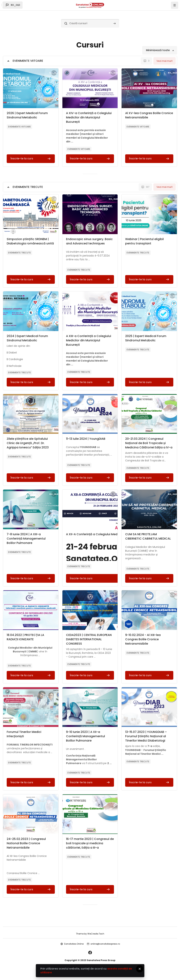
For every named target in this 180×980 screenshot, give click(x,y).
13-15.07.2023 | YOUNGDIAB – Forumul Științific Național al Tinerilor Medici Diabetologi (146, 736)
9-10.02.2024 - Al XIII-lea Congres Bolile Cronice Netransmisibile (143, 639)
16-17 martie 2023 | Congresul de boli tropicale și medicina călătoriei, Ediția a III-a (90, 843)
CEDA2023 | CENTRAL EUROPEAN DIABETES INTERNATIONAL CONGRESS (89, 639)
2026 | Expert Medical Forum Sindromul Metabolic (27, 115)
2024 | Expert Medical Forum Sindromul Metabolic (27, 338)
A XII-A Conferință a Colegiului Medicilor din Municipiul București (113, 534)
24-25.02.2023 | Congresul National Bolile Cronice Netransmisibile (26, 843)
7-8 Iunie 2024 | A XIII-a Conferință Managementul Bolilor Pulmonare (26, 539)
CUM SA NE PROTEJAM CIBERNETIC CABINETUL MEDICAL (148, 536)
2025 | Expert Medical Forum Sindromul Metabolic (146, 338)
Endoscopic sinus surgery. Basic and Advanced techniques (89, 241)
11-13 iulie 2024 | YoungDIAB (86, 439)
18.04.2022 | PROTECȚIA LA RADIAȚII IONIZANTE (25, 637)
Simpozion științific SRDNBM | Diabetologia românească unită (30, 241)
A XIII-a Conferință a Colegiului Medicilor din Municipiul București (89, 340)
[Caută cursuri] (90, 23)
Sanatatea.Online (74, 944)
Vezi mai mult (165, 61)
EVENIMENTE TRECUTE (28, 187)
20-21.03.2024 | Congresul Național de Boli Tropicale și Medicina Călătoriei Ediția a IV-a (149, 443)
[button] (13, 5)
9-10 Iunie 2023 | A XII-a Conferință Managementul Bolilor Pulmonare (85, 736)
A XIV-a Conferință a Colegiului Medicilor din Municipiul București (89, 117)
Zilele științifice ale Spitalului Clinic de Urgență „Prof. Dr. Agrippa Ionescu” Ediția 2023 (28, 443)
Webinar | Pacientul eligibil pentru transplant (144, 241)
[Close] (140, 969)
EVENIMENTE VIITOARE (28, 61)
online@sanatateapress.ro (105, 944)
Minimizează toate (158, 50)
